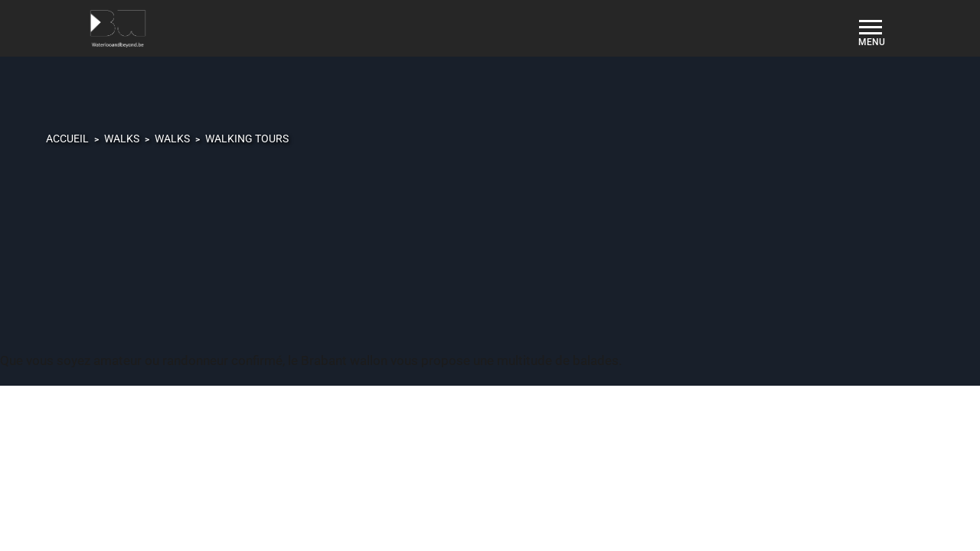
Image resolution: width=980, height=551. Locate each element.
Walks (122, 139)
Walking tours (247, 139)
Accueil (67, 139)
